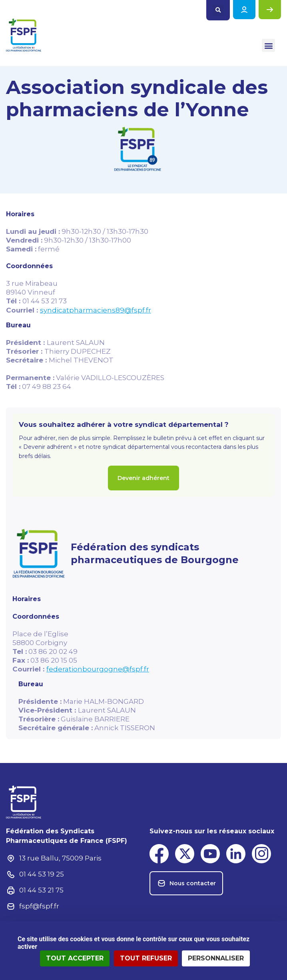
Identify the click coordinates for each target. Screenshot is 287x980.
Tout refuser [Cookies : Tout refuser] (146, 958)
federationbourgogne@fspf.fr (98, 669)
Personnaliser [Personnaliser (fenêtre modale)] (216, 958)
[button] (218, 10)
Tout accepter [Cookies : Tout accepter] (75, 958)
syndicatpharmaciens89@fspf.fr (96, 310)
